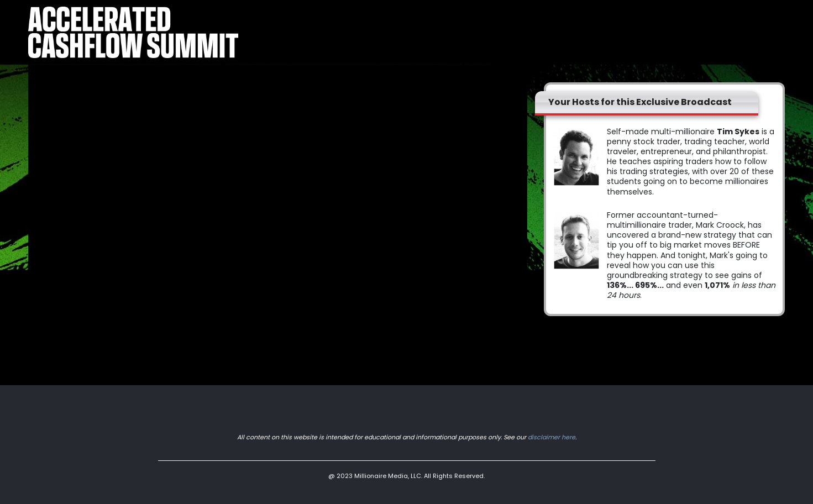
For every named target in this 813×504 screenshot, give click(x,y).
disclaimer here (552, 437)
